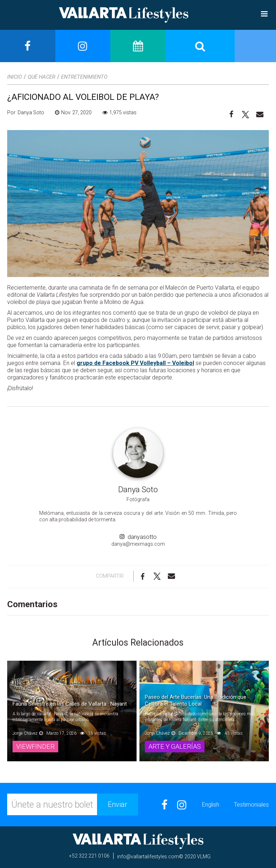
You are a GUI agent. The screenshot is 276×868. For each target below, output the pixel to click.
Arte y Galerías (177, 746)
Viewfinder (36, 746)
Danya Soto (138, 490)
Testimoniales (251, 805)
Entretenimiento (84, 77)
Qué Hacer (42, 77)
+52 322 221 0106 (89, 856)
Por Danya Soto (26, 112)
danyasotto (138, 537)
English (211, 805)
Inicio (15, 77)
